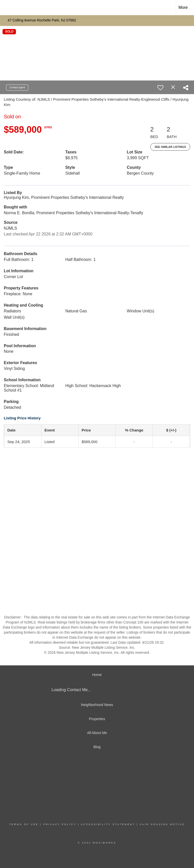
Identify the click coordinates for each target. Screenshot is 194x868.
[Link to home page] (6, 8)
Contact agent (17, 87)
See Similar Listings (170, 147)
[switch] (160, 88)
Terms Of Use (24, 824)
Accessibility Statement (108, 824)
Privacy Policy (60, 824)
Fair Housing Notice (162, 824)
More (183, 7)
